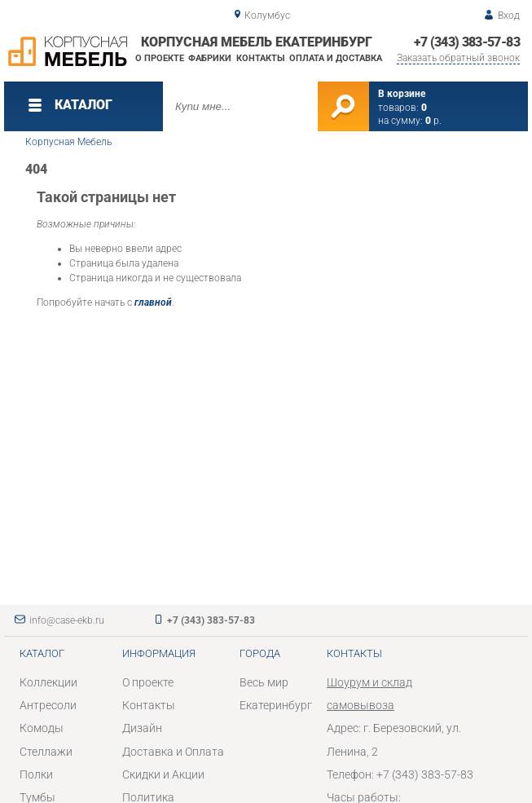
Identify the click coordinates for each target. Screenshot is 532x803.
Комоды (42, 728)
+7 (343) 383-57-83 (467, 42)
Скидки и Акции (163, 774)
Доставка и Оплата (173, 752)
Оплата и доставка (336, 58)
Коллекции (48, 682)
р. (433, 121)
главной (153, 302)
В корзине (402, 94)
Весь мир (264, 682)
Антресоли (48, 705)
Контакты (261, 58)
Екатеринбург (276, 705)
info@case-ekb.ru (67, 620)
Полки (36, 774)
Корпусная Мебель (68, 142)
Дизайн (142, 728)
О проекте (160, 58)
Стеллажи (46, 752)
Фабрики (210, 58)
